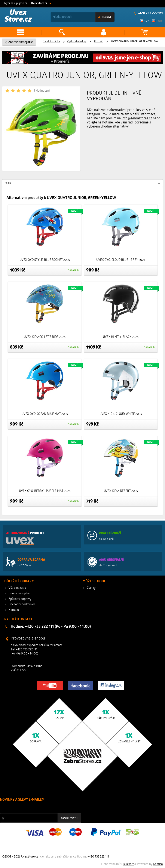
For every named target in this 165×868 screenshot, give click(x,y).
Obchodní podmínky (22, 605)
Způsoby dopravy (20, 599)
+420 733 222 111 (150, 13)
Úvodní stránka (51, 42)
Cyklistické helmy (77, 42)
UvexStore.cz (39, 3)
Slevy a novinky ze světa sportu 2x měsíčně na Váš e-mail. (37, 808)
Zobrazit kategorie (21, 42)
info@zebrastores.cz (137, 119)
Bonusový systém (20, 594)
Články (91, 588)
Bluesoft (128, 864)
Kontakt (14, 610)
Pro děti (99, 42)
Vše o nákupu (17, 588)
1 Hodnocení (42, 91)
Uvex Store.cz (18, 16)
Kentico (158, 864)
